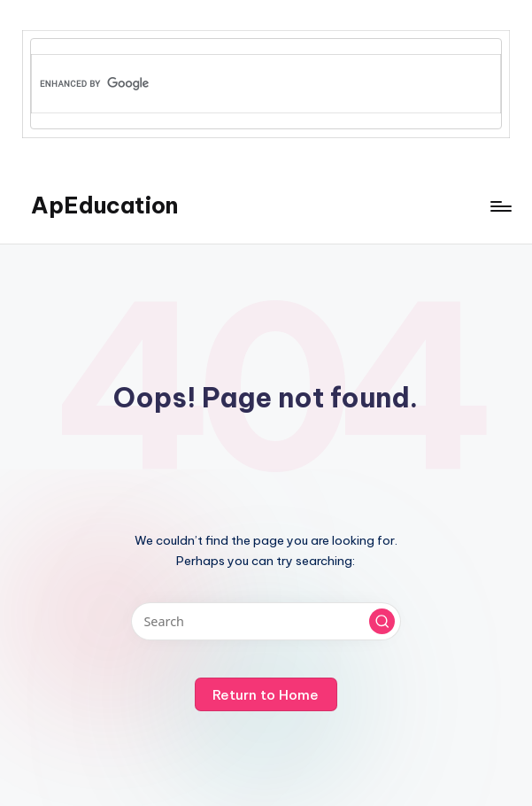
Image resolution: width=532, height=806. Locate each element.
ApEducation (104, 205)
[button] (382, 622)
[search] (237, 84)
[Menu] (500, 206)
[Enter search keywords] (266, 621)
